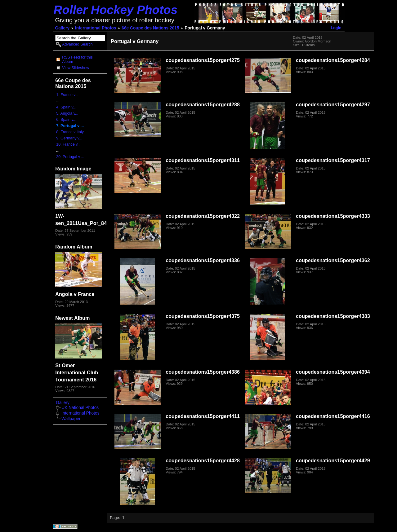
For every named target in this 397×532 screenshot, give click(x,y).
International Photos (96, 28)
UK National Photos (80, 408)
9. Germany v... (69, 138)
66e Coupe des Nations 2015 (150, 28)
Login (336, 28)
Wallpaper (71, 419)
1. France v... (67, 95)
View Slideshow (76, 68)
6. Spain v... (66, 120)
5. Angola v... (67, 113)
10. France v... (68, 144)
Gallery (62, 28)
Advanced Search (77, 44)
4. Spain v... (66, 107)
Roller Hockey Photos (116, 10)
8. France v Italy (70, 132)
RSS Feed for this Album (77, 59)
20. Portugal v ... (70, 157)
